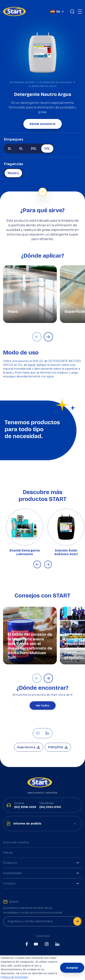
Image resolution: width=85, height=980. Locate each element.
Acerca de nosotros (16, 837)
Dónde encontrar (43, 118)
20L (34, 143)
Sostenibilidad (41, 867)
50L (47, 143)
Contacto (41, 878)
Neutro (13, 167)
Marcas (8, 847)
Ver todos (43, 700)
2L (10, 143)
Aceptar (72, 968)
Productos (41, 857)
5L (21, 143)
